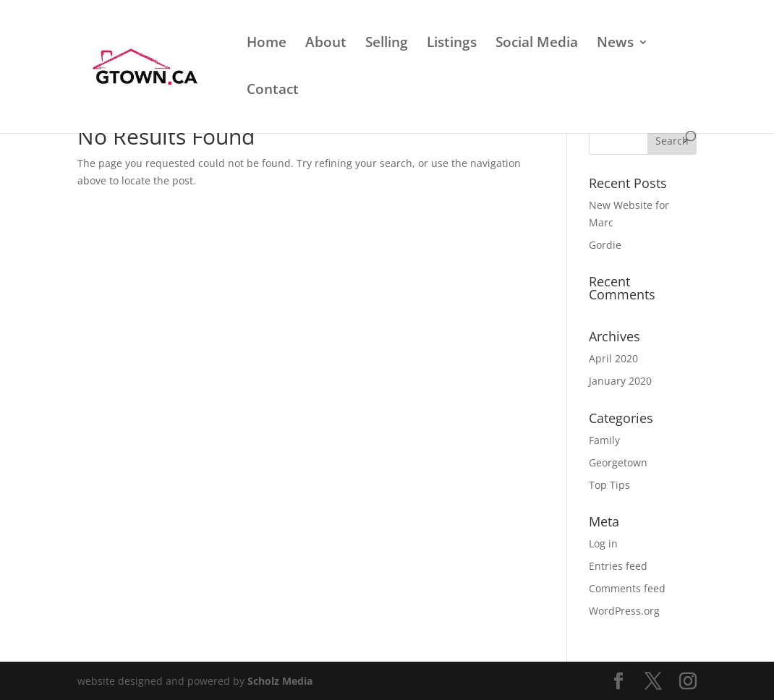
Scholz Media (280, 681)
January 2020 (620, 381)
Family (604, 440)
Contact (273, 91)
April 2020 (613, 358)
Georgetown (618, 462)
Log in (603, 543)
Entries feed (618, 566)
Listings (452, 44)
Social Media (537, 44)
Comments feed (627, 588)
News (615, 44)
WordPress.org (624, 611)
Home (267, 44)
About (326, 44)
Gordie (605, 245)
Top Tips (609, 485)
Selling (387, 44)
